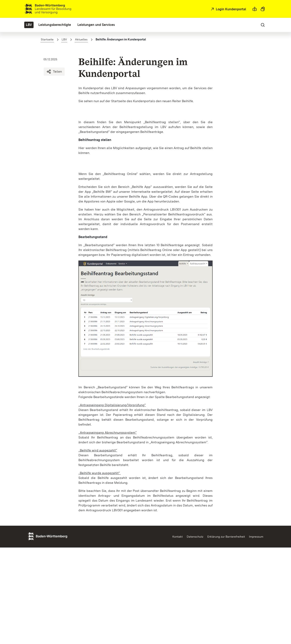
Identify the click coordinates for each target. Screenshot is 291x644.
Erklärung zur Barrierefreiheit (226, 633)
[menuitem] (29, 25)
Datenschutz (195, 633)
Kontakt (178, 633)
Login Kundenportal (231, 9)
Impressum (256, 633)
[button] (255, 9)
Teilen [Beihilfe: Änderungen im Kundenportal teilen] (54, 72)
